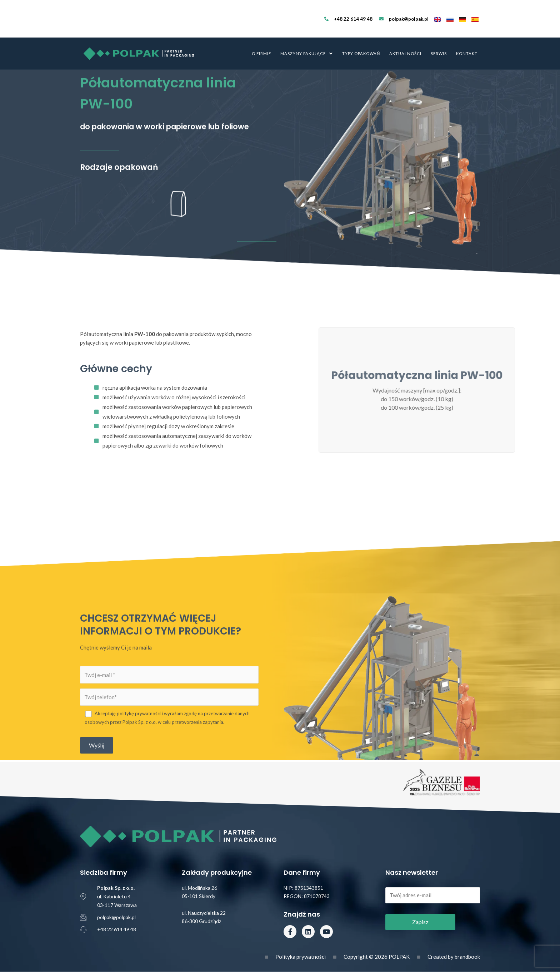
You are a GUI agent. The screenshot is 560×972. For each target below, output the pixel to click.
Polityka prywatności (301, 957)
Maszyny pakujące (307, 35)
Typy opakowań (361, 36)
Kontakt (467, 36)
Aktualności (405, 36)
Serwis (439, 36)
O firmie (261, 36)
